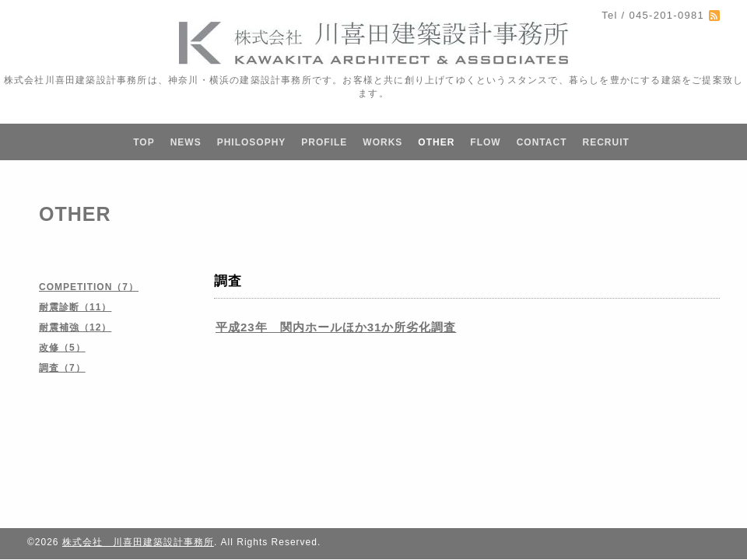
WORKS (382, 142)
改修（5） (62, 348)
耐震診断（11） (75, 307)
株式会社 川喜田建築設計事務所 (138, 542)
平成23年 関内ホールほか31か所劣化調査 (336, 327)
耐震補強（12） (75, 327)
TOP (144, 142)
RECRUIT (605, 142)
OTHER (436, 142)
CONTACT (542, 142)
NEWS (186, 142)
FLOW (485, 142)
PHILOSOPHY (252, 142)
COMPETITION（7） (89, 287)
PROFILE (324, 142)
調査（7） (62, 368)
